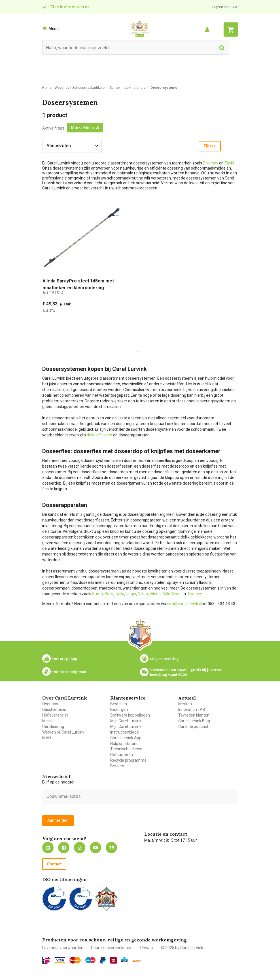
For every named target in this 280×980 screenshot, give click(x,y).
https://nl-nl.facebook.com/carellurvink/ (64, 848)
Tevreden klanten (194, 715)
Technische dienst (126, 749)
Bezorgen (119, 709)
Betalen (117, 766)
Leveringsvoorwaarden (63, 948)
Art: (53, 293)
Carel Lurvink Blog (194, 721)
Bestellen (119, 704)
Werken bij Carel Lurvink (63, 732)
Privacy (147, 948)
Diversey (211, 163)
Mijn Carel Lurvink (126, 721)
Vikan (143, 594)
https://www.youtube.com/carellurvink (96, 848)
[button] (85, 128)
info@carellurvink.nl (184, 604)
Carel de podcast (193, 726)
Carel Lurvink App (126, 738)
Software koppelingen (130, 715)
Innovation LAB (192, 709)
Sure (109, 594)
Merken (185, 704)
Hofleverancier (55, 715)
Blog (111, 848)
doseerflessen (99, 435)
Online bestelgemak (69, 672)
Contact (54, 864)
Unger (131, 594)
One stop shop (65, 659)
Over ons (50, 704)
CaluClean (171, 594)
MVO (47, 738)
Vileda (155, 594)
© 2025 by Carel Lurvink (182, 948)
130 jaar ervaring (164, 659)
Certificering (53, 726)
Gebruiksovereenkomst (112, 948)
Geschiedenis (54, 709)
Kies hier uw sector (70, 7)
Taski (229, 163)
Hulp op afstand (124, 744)
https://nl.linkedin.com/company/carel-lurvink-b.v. (48, 848)
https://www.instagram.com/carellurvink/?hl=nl (80, 848)
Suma (97, 594)
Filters (210, 146)
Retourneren (122, 755)
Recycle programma (128, 760)
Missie (48, 721)
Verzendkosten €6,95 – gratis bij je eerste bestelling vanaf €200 (186, 672)
